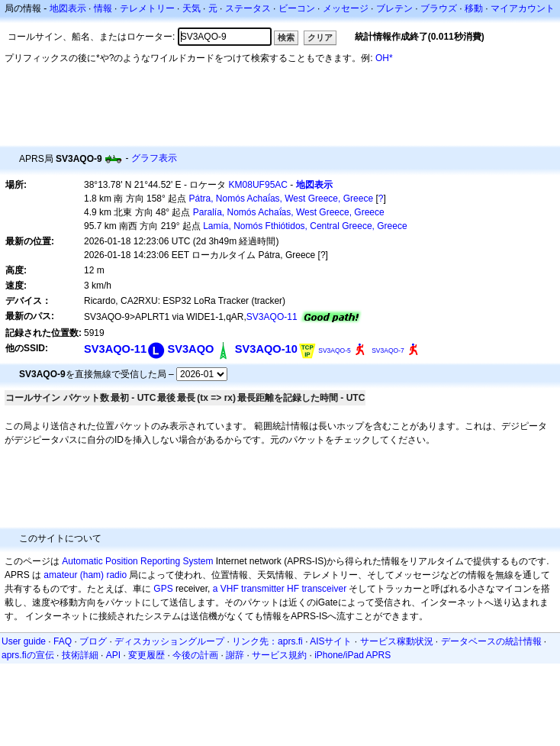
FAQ (63, 641)
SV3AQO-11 (272, 317)
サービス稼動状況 (397, 641)
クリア (320, 37)
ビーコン (297, 8)
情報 (103, 8)
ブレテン (394, 8)
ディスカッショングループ (169, 641)
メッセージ (346, 8)
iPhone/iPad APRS (352, 655)
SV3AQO (190, 349)
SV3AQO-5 (335, 350)
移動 (474, 8)
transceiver (324, 589)
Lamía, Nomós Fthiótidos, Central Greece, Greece (305, 226)
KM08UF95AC (258, 185)
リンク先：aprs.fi (267, 641)
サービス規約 (279, 655)
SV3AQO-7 (388, 350)
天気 (191, 8)
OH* (384, 58)
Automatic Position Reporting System (137, 561)
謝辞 (235, 655)
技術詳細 (80, 655)
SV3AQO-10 (266, 349)
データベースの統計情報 (491, 641)
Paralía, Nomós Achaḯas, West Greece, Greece (289, 212)
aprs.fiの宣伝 (28, 655)
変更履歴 (146, 655)
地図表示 (68, 8)
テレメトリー (147, 8)
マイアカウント (523, 8)
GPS (163, 589)
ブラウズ (439, 8)
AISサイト (331, 641)
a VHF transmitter (249, 589)
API (113, 655)
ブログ (93, 641)
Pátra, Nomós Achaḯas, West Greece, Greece (282, 199)
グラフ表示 (154, 158)
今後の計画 (195, 655)
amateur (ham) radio (85, 575)
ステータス (248, 8)
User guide (24, 641)
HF (293, 589)
